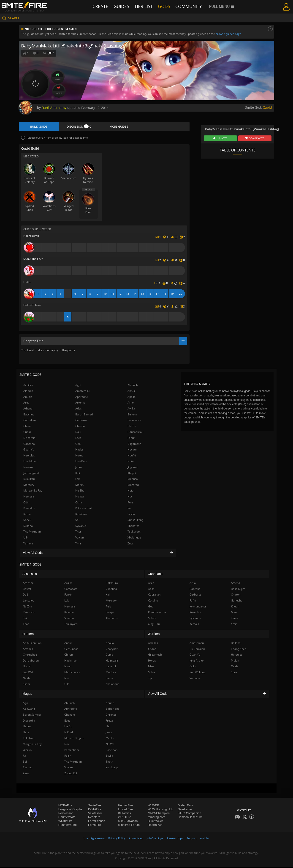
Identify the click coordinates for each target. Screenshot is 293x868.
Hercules (29, 456)
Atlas (79, 409)
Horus (79, 456)
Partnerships (175, 839)
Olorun (27, 751)
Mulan (235, 661)
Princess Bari (84, 509)
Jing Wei (133, 468)
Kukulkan (29, 480)
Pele (130, 503)
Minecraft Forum (129, 826)
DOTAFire (95, 810)
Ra (129, 509)
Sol (77, 521)
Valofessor (95, 814)
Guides (122, 6)
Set (25, 619)
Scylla (131, 515)
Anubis (28, 398)
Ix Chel (69, 733)
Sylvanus (81, 527)
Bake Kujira (238, 590)
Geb (78, 444)
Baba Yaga (113, 710)
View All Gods (98, 553)
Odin (26, 503)
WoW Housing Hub (160, 810)
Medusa (133, 480)
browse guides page (228, 34)
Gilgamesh (134, 444)
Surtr (234, 673)
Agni (78, 386)
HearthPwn (155, 826)
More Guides (119, 127)
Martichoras (72, 673)
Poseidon (29, 509)
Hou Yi (132, 456)
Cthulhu (153, 601)
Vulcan (80, 538)
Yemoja (28, 544)
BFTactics (124, 814)
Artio (131, 403)
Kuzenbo (195, 613)
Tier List (145, 6)
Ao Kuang (29, 710)
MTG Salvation (128, 822)
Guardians (155, 574)
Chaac (27, 427)
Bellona (132, 415)
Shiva (152, 673)
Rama (27, 515)
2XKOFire (124, 818)
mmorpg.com (157, 818)
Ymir (78, 544)
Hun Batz (81, 462)
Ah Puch (133, 386)
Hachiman (71, 661)
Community (190, 6)
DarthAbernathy (54, 108)
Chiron (132, 427)
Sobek (27, 521)
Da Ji (78, 433)
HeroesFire (125, 806)
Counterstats (67, 818)
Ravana (69, 613)
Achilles (28, 386)
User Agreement (94, 839)
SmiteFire (95, 806)
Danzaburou (135, 433)
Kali (78, 474)
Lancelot (28, 601)
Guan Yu (29, 450)
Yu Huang (112, 768)
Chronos (111, 716)
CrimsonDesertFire (190, 818)
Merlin (79, 485)
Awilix (131, 409)
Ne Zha (80, 491)
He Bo (68, 727)
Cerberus (81, 421)
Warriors (154, 635)
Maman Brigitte (74, 739)
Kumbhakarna (157, 613)
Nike (151, 667)
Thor (78, 532)
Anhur (131, 392)
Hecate (132, 450)
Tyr (150, 679)
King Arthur (197, 661)
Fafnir (193, 601)
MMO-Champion (159, 814)
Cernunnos (134, 421)
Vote (58, 77)
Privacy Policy (117, 839)
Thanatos (133, 527)
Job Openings (155, 839)
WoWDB (154, 806)
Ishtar (131, 462)
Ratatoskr (81, 515)
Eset (78, 439)
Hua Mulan (30, 462)
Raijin (68, 757)
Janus (79, 468)
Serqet (110, 613)
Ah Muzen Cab (32, 644)
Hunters (28, 635)
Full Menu (222, 7)
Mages (27, 695)
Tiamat (27, 768)
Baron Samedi (84, 415)
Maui (234, 613)
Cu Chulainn (197, 650)
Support (192, 839)
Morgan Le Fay (33, 491)
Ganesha (29, 444)
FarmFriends (97, 822)
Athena (28, 409)
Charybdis (112, 650)
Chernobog (30, 655)
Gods (166, 6)
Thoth (109, 762)
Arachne (28, 584)
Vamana (195, 679)
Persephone (72, 751)
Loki (78, 480)
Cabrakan (30, 421)
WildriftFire (65, 822)
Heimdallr (112, 661)
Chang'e (70, 716)
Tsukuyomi (134, 532)
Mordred (133, 485)
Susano (28, 527)
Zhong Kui (71, 774)
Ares (26, 403)
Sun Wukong (135, 521)
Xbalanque (134, 538)
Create (100, 6)
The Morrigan (32, 532)
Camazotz (71, 590)
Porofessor (66, 814)
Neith (131, 491)
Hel (108, 727)
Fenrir (131, 439)
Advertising (136, 839)
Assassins (30, 574)
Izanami (28, 468)
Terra (235, 619)
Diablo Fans (186, 806)
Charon (80, 427)
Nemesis (29, 497)
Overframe (185, 810)
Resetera (94, 818)
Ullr (26, 538)
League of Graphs (70, 810)
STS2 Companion (189, 814)
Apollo (132, 398)
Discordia (29, 439)
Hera (26, 733)
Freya (109, 721)
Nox (67, 745)
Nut (130, 497)
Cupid (267, 107)
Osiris (79, 503)
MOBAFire (65, 806)
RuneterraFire (68, 826)
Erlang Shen (239, 650)
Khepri (132, 474)
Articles (205, 839)
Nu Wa (80, 497)
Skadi (26, 685)
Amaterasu (82, 392)
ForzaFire (95, 826)
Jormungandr (32, 474)
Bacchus (29, 415)
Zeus (131, 544)
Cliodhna (111, 590)
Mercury (29, 485)
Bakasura (112, 584)
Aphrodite (82, 398)
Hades (79, 450)
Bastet (27, 590)
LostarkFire (125, 810)
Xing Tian (154, 625)
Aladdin (28, 392)
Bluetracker (155, 822)
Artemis (80, 403)
